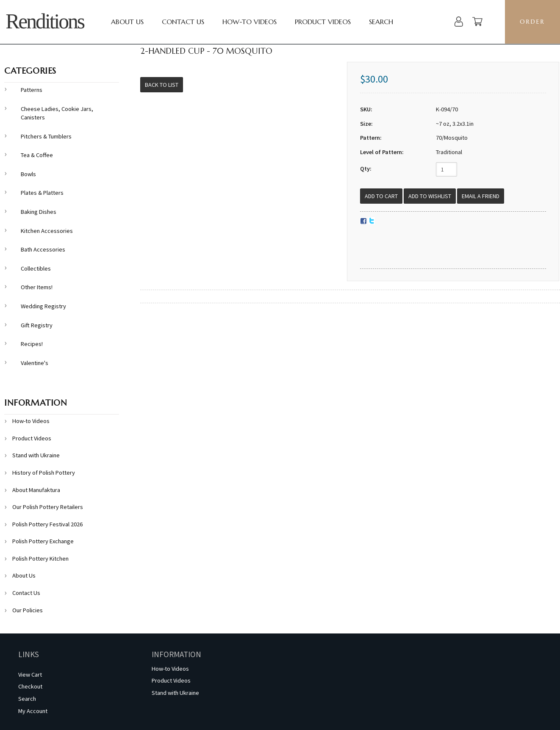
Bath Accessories (43, 249)
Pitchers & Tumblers (46, 136)
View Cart (30, 675)
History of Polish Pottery (44, 473)
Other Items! (37, 287)
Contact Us (183, 22)
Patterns (32, 90)
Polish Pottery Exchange (43, 541)
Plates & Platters (42, 193)
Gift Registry (37, 325)
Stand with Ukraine (36, 455)
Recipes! (32, 344)
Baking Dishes (39, 212)
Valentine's (35, 363)
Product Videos (323, 22)
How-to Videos (250, 22)
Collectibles (36, 268)
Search (381, 22)
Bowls (28, 174)
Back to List (162, 85)
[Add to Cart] (381, 196)
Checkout (30, 686)
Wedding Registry (43, 306)
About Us (127, 22)
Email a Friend (481, 196)
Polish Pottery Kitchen (40, 559)
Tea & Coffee (37, 155)
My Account (33, 711)
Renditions (45, 21)
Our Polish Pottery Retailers (48, 507)
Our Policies (28, 610)
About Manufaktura (36, 490)
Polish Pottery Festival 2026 (47, 524)
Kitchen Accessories (47, 231)
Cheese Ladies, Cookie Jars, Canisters (57, 113)
